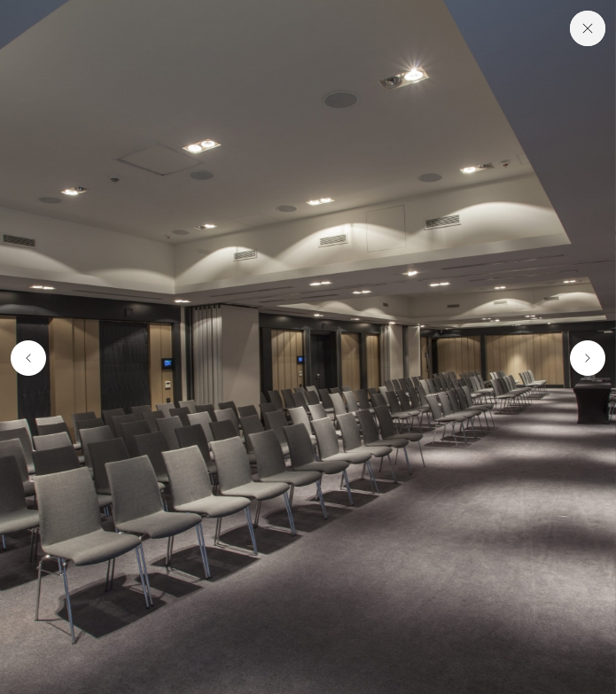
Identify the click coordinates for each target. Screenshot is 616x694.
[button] (25, 359)
